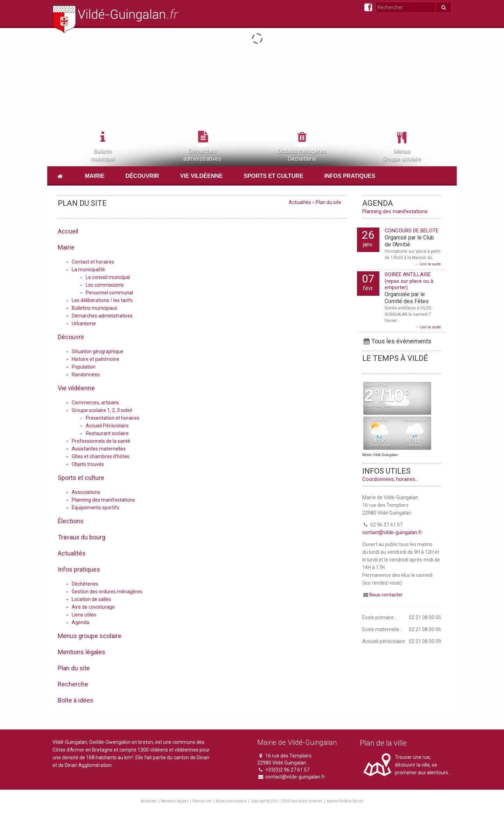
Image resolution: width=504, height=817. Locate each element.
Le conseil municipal (108, 277)
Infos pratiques (350, 176)
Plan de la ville (383, 743)
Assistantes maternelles (99, 449)
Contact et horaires (93, 262)
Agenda (80, 622)
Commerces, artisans (95, 403)
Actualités (300, 202)
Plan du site (202, 801)
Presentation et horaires (113, 418)
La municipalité (88, 270)
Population (84, 367)
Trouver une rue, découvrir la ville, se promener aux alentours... (423, 765)
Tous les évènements (397, 341)
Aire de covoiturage (93, 607)
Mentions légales (175, 801)
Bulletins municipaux (94, 308)
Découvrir (142, 176)
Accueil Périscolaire (107, 426)
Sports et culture (273, 176)
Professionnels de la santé (101, 441)
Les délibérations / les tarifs (102, 300)
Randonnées (86, 375)
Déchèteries (85, 584)
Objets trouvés (88, 464)
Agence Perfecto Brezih (345, 801)
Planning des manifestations (103, 500)
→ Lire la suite (428, 264)
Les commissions (105, 285)
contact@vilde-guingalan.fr (392, 532)
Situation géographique (98, 351)
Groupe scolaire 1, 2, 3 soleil (102, 410)
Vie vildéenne (201, 176)
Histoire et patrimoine (96, 359)
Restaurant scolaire (107, 433)
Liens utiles (84, 615)
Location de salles (91, 599)
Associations (86, 492)
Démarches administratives (102, 316)
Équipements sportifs (96, 508)
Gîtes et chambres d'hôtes (101, 456)
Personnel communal (109, 293)
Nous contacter (386, 595)
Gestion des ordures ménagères (107, 592)
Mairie (94, 176)
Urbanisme (84, 323)
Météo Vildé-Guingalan (380, 455)
